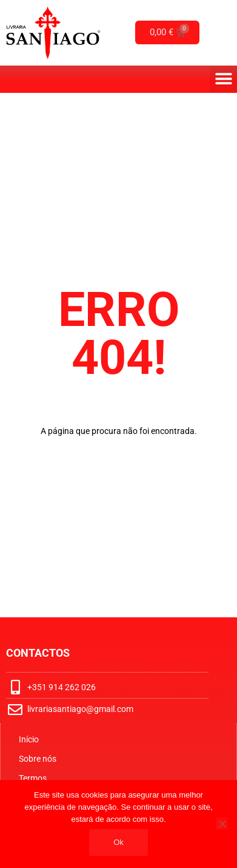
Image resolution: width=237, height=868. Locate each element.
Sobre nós (38, 759)
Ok (118, 842)
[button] (223, 79)
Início (29, 739)
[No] (222, 824)
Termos (33, 778)
